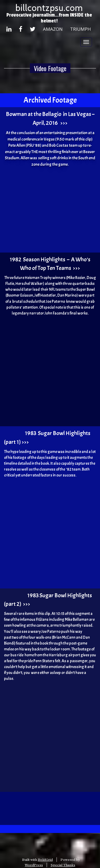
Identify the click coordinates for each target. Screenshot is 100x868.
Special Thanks (63, 865)
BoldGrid (45, 860)
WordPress (34, 865)
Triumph (81, 29)
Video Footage (50, 68)
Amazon (53, 29)
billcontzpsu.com (49, 8)
